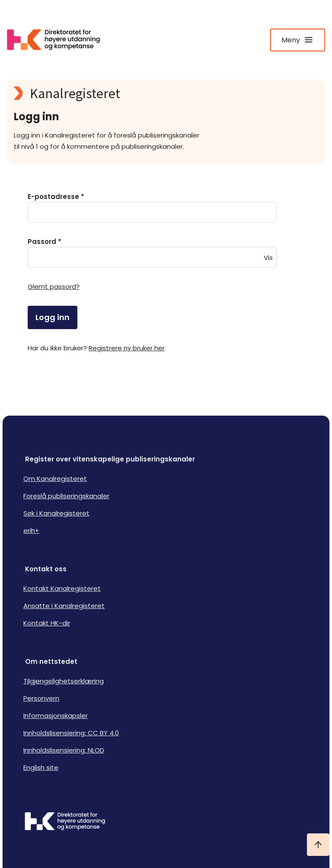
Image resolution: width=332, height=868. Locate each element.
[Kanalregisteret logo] (166, 93)
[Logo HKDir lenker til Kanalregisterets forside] (59, 40)
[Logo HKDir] (166, 822)
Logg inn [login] (53, 317)
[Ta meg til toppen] (318, 845)
